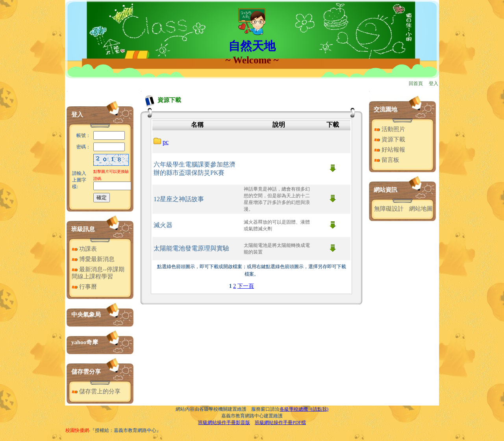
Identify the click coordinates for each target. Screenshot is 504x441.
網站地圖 (421, 209)
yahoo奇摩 (85, 342)
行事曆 (84, 287)
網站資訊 (385, 190)
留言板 (387, 160)
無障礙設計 (389, 209)
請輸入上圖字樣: (79, 180)
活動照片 (390, 129)
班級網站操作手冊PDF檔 (280, 422)
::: (67, 91)
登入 (434, 83)
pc (166, 142)
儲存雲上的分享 (96, 391)
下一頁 (246, 286)
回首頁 (416, 83)
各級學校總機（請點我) (304, 409)
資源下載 (390, 139)
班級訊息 (83, 229)
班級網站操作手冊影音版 (224, 422)
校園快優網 (77, 430)
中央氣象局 (86, 315)
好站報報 (390, 150)
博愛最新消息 (93, 259)
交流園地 (385, 109)
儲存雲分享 (86, 372)
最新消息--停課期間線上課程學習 (98, 273)
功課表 (84, 249)
